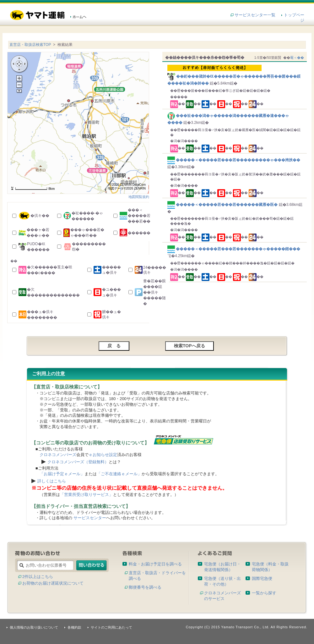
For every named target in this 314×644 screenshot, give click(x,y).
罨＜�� (297, 58)
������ (139, 233)
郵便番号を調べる (145, 587)
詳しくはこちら (52, 481)
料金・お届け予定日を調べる (155, 564)
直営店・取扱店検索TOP (30, 45)
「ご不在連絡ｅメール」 (119, 474)
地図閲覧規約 (139, 197)
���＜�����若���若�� (139, 216)
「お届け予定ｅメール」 (62, 474)
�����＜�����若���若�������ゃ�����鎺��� (234, 249)
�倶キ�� (40, 216)
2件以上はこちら (38, 577)
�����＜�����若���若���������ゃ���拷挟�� (234, 160)
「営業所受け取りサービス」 (87, 495)
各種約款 (74, 627)
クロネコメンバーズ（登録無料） (78, 462)
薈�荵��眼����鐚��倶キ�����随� (154, 292)
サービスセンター (90, 518)
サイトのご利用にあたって (111, 627)
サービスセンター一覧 (255, 15)
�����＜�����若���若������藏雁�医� (223, 205)
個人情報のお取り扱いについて (34, 627)
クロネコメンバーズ (58, 455)
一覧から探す (264, 593)
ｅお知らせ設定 (103, 455)
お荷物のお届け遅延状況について (53, 583)
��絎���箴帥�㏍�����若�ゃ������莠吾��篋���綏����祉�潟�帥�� (236, 75)
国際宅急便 (262, 578)
